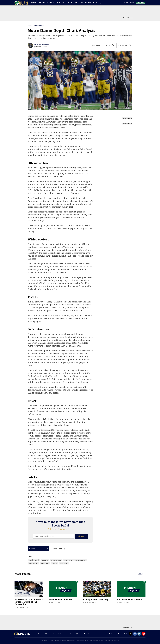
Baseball (70, 3)
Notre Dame (64, 563)
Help (54, 634)
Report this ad (128, 18)
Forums (34, 3)
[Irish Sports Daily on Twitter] (131, 634)
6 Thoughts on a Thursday (95, 599)
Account (40, 634)
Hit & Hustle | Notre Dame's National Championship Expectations (29, 602)
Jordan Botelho (34, 563)
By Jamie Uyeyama (42, 44)
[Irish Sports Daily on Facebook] (135, 634)
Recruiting (51, 3)
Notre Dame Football (36, 26)
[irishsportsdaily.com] (24, 3)
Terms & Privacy (69, 634)
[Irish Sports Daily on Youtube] (144, 634)
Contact (60, 634)
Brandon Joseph (34, 560)
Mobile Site (87, 634)
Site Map (79, 634)
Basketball (61, 3)
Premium (88, 3)
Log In (126, 3)
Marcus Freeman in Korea (129, 599)
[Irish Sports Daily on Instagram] (139, 634)
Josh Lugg (45, 560)
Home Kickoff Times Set (60, 599)
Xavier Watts (45, 563)
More (95, 3)
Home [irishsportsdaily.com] (34, 634)
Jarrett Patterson (81, 560)
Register (132, 3)
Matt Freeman (56, 602)
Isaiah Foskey (68, 560)
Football (42, 3)
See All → (142, 574)
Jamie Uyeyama (22, 607)
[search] (100, 3)
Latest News (79, 3)
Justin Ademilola (56, 560)
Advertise (48, 634)
